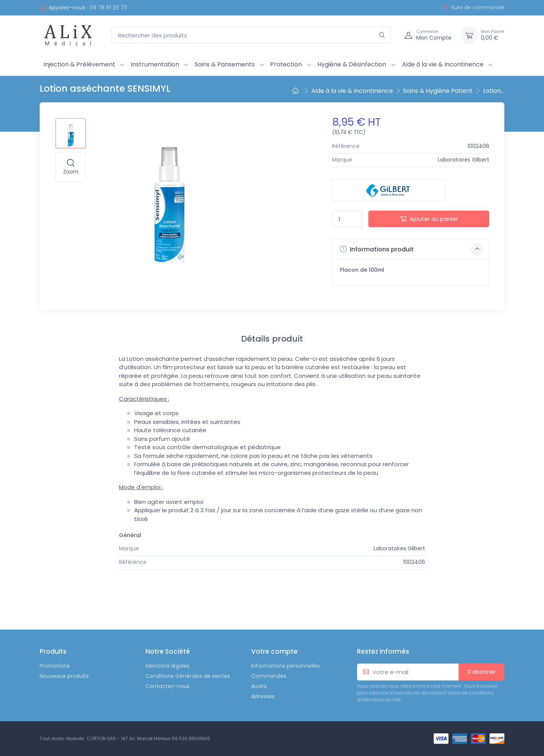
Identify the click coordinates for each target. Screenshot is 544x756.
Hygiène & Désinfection (352, 64)
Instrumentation (155, 64)
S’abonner (481, 672)
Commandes (269, 676)
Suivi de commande (474, 8)
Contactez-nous (168, 686)
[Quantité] (347, 219)
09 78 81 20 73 (108, 8)
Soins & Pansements (225, 64)
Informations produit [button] (412, 249)
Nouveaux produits (64, 676)
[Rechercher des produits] (251, 35)
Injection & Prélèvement (79, 64)
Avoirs (259, 686)
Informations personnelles (286, 666)
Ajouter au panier (429, 219)
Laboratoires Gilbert (464, 160)
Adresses (263, 696)
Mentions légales (168, 666)
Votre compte (274, 651)
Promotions (55, 666)
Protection (286, 64)
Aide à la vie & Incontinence (443, 64)
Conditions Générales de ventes (188, 676)
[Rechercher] (382, 35)
